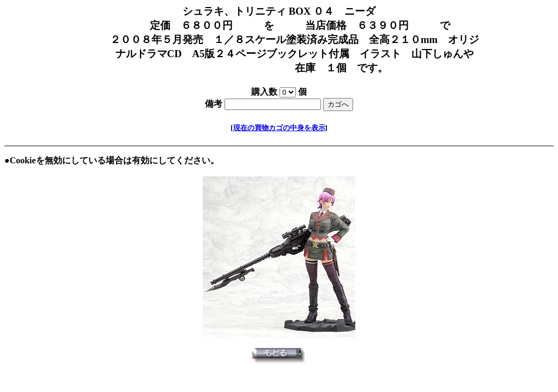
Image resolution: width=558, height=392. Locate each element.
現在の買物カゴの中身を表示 (279, 128)
